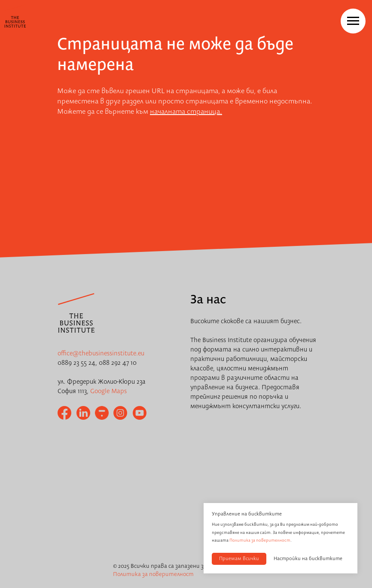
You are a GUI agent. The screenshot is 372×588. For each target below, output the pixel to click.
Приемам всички (239, 559)
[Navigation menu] (353, 21)
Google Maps (108, 391)
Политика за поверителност (260, 540)
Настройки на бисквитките (308, 559)
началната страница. (186, 112)
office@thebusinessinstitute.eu (101, 354)
